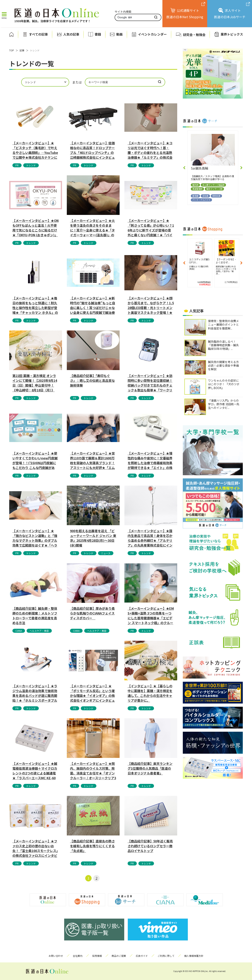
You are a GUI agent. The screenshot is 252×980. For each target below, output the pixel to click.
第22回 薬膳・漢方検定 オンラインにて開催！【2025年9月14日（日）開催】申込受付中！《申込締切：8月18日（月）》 (35, 383)
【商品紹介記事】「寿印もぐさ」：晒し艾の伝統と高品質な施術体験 (92, 380)
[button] (184, 168)
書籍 (98, 34)
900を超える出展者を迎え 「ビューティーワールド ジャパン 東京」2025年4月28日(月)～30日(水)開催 (93, 538)
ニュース (106, 553)
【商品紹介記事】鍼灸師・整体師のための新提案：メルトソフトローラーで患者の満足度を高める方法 (35, 615)
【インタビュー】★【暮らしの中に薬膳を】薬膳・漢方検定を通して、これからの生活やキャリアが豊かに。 (150, 693)
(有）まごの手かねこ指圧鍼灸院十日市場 (212, 170)
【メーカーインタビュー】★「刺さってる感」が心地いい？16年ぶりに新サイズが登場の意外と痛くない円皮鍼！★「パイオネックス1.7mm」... (151, 228)
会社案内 (78, 956)
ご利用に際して (166, 956)
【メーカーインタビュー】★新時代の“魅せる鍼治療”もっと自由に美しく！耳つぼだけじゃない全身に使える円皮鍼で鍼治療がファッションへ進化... (93, 305)
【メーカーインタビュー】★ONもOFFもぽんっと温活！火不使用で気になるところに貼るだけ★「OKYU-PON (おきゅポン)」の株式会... (35, 228)
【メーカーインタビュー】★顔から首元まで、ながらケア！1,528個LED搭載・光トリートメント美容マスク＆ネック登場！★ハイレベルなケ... (151, 305)
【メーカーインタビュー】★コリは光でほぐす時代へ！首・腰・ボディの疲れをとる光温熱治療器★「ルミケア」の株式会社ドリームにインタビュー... (150, 150)
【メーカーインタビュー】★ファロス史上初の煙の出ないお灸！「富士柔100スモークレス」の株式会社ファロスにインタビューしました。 (35, 848)
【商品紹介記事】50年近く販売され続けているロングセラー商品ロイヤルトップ (150, 846)
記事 (22, 50)
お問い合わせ (56, 956)
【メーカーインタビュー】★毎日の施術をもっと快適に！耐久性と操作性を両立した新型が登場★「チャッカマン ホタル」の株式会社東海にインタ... (35, 305)
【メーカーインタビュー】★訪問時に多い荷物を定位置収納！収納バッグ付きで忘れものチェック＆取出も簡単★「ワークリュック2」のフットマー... (150, 383)
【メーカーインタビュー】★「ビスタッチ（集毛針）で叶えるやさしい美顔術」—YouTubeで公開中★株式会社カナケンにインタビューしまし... (35, 150)
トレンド (31, 165)
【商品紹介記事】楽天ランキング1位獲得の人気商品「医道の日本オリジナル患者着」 (150, 768)
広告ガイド (142, 956)
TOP (12, 50)
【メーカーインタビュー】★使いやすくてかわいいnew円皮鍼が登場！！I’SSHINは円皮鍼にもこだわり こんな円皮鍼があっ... (35, 460)
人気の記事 (71, 34)
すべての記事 (38, 34)
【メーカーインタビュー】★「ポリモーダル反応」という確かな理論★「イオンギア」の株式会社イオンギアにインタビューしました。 (92, 693)
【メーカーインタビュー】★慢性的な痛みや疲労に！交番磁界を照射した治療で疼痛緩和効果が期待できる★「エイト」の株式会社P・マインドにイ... (150, 460)
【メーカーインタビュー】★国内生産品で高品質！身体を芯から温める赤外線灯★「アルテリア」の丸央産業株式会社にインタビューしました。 (150, 538)
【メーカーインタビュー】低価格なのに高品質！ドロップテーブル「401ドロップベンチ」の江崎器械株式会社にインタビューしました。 (92, 150)
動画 (119, 34)
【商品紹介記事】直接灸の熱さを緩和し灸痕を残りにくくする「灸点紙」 (92, 846)
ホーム (11, 34)
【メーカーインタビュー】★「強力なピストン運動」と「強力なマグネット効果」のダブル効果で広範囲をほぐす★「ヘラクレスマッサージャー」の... (35, 538)
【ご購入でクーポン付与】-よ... (199, 261)
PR (17, 165)
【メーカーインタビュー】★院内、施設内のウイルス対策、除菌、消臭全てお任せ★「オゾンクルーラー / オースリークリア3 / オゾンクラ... (93, 770)
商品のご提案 (119, 956)
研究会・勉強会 (194, 35)
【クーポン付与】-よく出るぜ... (225, 261)
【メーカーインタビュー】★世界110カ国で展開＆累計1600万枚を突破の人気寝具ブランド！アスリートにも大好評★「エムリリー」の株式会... (92, 460)
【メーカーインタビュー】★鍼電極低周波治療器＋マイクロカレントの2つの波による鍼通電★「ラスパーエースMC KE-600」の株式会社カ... (35, 770)
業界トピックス (232, 34)
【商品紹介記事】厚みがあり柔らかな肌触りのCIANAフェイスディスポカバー (92, 613)
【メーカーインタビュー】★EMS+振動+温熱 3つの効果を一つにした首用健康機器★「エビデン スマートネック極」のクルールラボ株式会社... (151, 615)
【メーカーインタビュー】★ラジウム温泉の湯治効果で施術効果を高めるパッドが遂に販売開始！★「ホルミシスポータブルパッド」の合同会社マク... (35, 693)
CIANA (19, 631)
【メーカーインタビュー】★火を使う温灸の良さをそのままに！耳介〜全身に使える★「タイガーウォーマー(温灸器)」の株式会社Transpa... (92, 228)
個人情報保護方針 (194, 956)
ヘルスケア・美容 (39, 631)
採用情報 (97, 956)
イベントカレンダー (152, 34)
